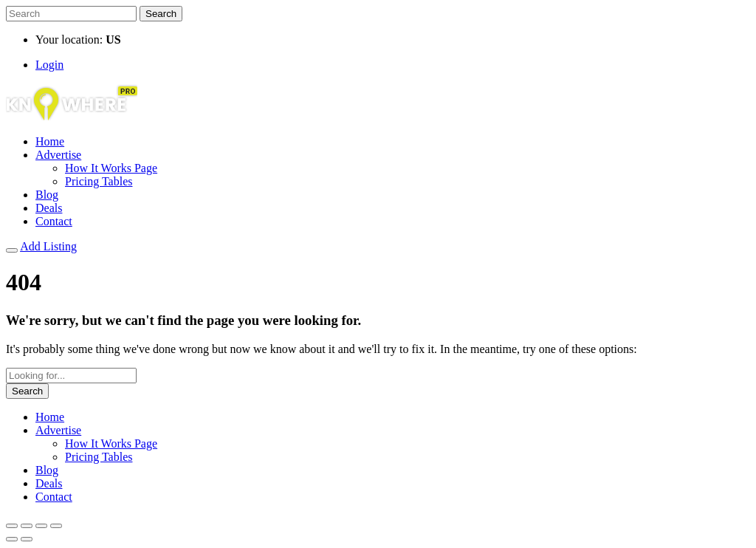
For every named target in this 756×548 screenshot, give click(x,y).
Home (50, 141)
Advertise (58, 155)
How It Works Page (111, 168)
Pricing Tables (99, 181)
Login (49, 65)
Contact (54, 221)
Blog (47, 195)
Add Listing (48, 246)
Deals (49, 208)
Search (161, 14)
